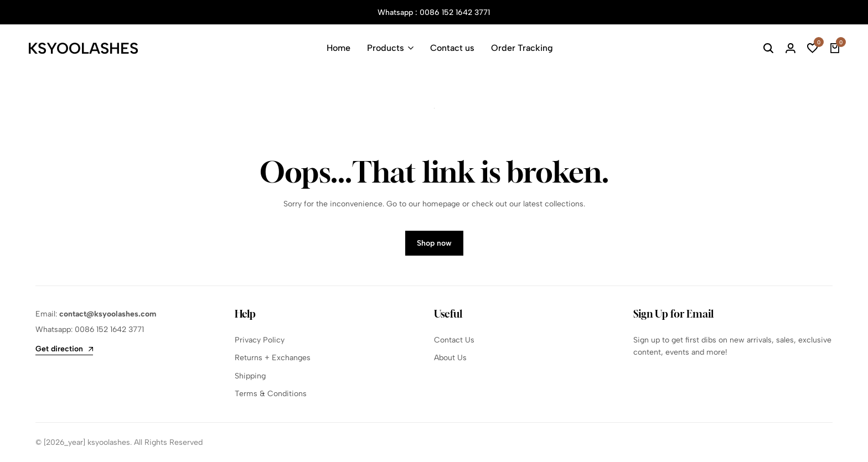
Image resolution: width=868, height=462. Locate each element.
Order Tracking (522, 48)
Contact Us (454, 340)
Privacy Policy (260, 340)
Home (339, 48)
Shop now (434, 243)
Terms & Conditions (271, 394)
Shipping (250, 376)
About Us (450, 358)
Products (386, 48)
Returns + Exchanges (273, 358)
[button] (813, 48)
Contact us (452, 48)
